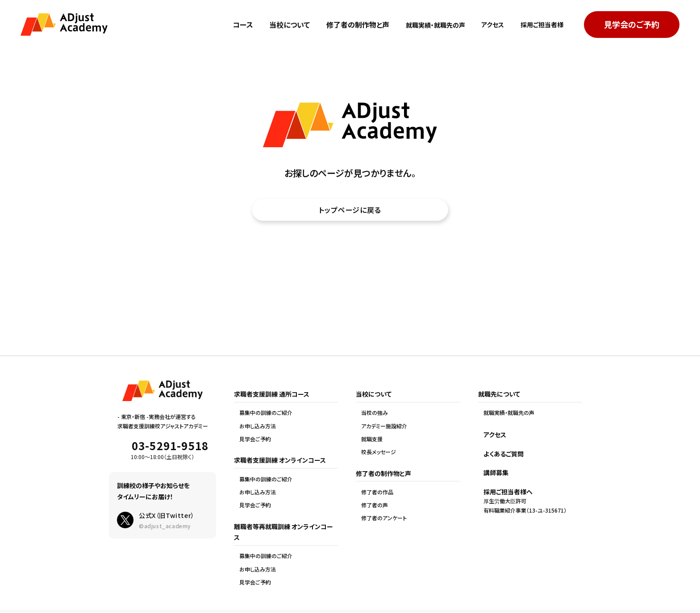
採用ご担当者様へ (508, 492)
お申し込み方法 (258, 426)
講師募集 (496, 472)
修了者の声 (375, 505)
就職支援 (372, 439)
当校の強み (375, 413)
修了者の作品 (377, 492)
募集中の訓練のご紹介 (266, 413)
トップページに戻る (350, 211)
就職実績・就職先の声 (422, 25)
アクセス (485, 25)
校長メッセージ (379, 452)
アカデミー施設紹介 (384, 426)
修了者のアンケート (384, 518)
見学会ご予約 (255, 439)
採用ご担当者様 (539, 25)
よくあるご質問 (504, 454)
